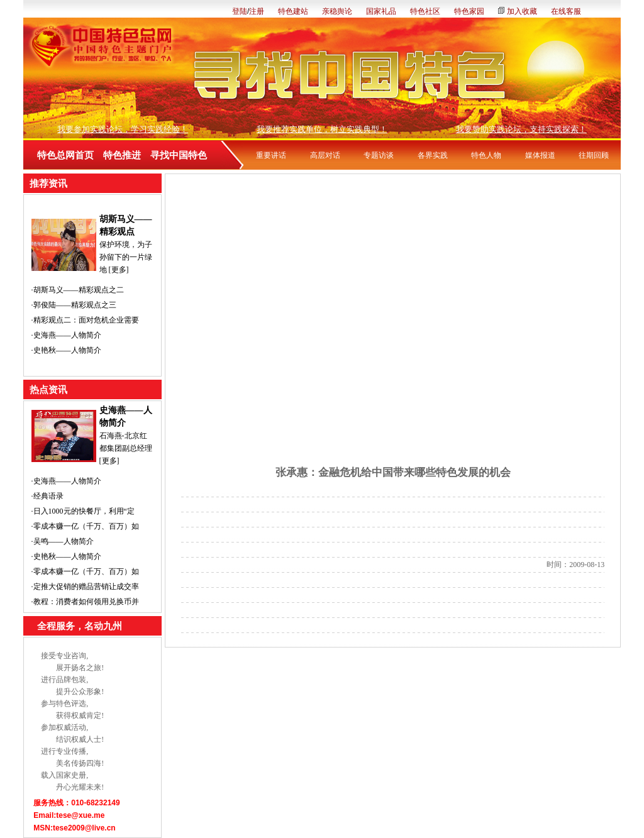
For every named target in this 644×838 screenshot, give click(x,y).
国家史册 (71, 775)
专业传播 (71, 751)
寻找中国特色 (179, 155)
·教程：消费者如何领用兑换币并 (85, 602)
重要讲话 (271, 155)
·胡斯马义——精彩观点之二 (78, 290)
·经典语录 (47, 496)
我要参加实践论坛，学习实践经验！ (123, 129)
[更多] (119, 270)
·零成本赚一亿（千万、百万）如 (85, 526)
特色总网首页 (65, 155)
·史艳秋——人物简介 (66, 350)
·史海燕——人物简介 (66, 335)
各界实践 (433, 155)
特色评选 (71, 703)
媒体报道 (540, 155)
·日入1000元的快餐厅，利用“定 (83, 511)
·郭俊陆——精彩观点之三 (74, 305)
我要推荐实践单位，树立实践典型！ (322, 129)
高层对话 (325, 155)
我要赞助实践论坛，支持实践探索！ (521, 129)
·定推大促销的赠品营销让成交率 (85, 587)
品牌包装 (71, 680)
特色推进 (122, 155)
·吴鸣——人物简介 (63, 541)
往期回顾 (594, 155)
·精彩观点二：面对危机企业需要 (85, 320)
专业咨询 (71, 656)
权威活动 (71, 727)
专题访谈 (379, 155)
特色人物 (486, 155)
